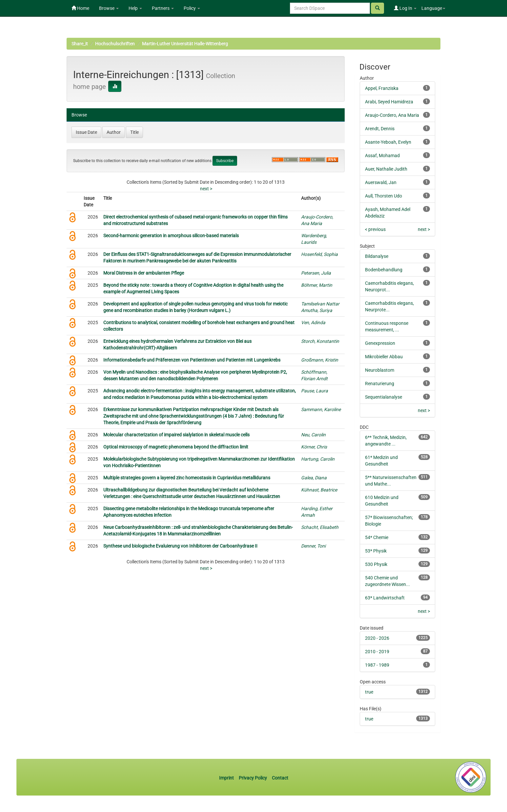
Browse (109, 8)
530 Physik (376, 564)
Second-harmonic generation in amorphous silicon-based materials (171, 236)
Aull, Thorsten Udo (384, 196)
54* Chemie (377, 537)
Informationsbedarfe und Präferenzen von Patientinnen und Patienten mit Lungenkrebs (192, 360)
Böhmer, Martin (317, 285)
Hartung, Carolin (318, 459)
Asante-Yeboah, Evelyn (388, 142)
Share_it (80, 44)
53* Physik (376, 551)
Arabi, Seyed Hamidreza (389, 102)
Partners (163, 8)
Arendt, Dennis (380, 129)
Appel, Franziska (382, 88)
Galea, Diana (314, 478)
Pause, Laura (314, 391)
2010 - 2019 (377, 652)
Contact (280, 778)
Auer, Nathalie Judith (386, 169)
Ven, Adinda (313, 323)
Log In (405, 8)
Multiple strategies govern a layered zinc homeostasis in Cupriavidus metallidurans (187, 478)
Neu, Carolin (313, 435)
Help (135, 8)
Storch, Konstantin (320, 341)
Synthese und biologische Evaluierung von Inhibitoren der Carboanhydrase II (180, 546)
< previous (375, 229)
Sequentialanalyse (384, 397)
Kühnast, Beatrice (319, 490)
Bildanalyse (377, 256)
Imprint (227, 778)
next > (206, 189)
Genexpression (380, 343)
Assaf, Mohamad (382, 156)
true (369, 692)
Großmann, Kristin (320, 360)
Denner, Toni (313, 546)
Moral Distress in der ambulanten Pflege (144, 273)
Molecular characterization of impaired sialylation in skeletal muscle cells (176, 435)
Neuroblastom (380, 370)
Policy (192, 8)
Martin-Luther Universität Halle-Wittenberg (185, 44)
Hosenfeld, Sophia (319, 254)
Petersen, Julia (316, 273)
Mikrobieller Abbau (384, 357)
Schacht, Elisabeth (320, 527)
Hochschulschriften (115, 44)
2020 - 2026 (377, 638)
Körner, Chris (314, 447)
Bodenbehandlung (384, 270)
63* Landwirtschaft (385, 598)
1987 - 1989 (377, 665)
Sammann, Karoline (321, 409)
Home (80, 8)
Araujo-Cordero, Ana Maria (392, 115)
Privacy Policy (253, 778)
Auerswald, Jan (381, 182)
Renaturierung (380, 384)
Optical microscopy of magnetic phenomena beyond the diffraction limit (176, 447)
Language (433, 8)
